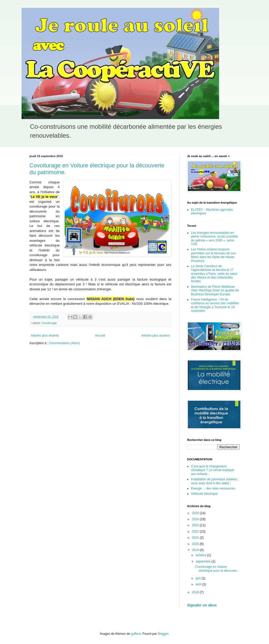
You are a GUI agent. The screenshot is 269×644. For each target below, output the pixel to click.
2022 (196, 532)
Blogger (163, 634)
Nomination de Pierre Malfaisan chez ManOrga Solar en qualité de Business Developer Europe (215, 290)
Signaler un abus (202, 605)
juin (199, 578)
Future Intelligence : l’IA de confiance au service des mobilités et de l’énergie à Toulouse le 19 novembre (215, 305)
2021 (196, 538)
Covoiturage (49, 323)
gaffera (136, 634)
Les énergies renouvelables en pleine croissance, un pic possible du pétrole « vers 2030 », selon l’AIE (214, 238)
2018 (196, 592)
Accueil (100, 336)
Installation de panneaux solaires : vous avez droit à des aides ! (215, 481)
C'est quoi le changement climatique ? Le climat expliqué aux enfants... (212, 470)
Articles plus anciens (156, 336)
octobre (201, 555)
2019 (196, 550)
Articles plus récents (45, 336)
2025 (196, 513)
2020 (196, 544)
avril (199, 584)
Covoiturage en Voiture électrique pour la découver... (217, 569)
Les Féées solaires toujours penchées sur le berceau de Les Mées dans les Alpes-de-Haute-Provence (213, 255)
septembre (204, 561)
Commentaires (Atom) (64, 343)
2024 (196, 519)
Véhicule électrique (204, 494)
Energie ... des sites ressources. (213, 488)
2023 (196, 525)
